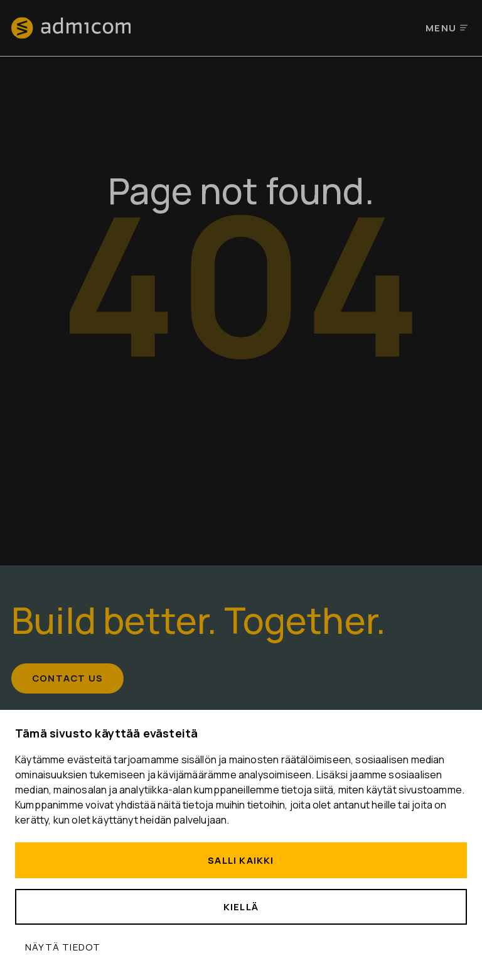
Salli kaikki (241, 860)
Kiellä (241, 907)
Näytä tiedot (63, 947)
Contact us (68, 679)
